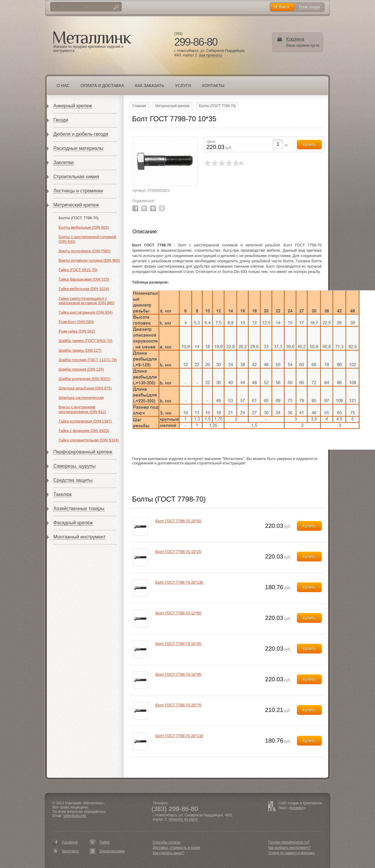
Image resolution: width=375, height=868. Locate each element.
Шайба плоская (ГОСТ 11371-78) (88, 360)
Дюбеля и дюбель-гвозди (81, 134)
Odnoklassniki (162, 208)
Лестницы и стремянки (78, 191)
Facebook (135, 208)
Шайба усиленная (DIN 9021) (84, 379)
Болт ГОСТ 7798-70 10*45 (178, 674)
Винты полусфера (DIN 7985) (85, 251)
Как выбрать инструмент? (289, 848)
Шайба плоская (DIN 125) (81, 369)
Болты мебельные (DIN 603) (84, 227)
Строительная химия (76, 177)
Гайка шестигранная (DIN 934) (86, 312)
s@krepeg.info (75, 816)
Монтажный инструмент (79, 537)
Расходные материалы (78, 148)
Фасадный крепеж (73, 523)
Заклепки (64, 162)
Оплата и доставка (102, 86)
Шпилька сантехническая (81, 398)
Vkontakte (153, 208)
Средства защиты (73, 480)
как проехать (211, 55)
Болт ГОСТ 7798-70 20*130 (179, 582)
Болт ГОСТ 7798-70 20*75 (178, 705)
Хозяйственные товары (79, 508)
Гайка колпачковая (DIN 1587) (85, 421)
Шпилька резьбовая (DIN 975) (85, 388)
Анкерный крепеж (73, 106)
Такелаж (63, 494)
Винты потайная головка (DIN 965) (89, 260)
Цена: (211, 142)
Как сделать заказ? (168, 853)
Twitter (144, 208)
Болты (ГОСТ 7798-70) (79, 218)
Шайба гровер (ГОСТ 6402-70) (85, 341)
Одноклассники (112, 851)
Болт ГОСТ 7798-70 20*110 (179, 736)
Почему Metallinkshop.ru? (289, 842)
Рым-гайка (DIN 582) (77, 331)
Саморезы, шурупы (74, 466)
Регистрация (310, 7)
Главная (139, 106)
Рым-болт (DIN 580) (76, 322)
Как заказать (150, 86)
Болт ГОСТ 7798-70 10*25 (178, 552)
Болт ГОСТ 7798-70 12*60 (178, 613)
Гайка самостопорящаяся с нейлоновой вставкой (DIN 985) (87, 301)
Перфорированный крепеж (83, 452)
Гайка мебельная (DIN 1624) (84, 289)
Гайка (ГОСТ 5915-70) (78, 270)
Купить (309, 526)
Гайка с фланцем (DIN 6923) (84, 431)
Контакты (213, 86)
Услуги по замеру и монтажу (292, 853)
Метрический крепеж (76, 205)
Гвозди (61, 120)
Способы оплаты (167, 842)
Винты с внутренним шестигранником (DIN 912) (82, 409)
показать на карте (183, 819)
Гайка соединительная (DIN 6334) (89, 440)
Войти (284, 7)
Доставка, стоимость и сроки (176, 848)
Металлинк (92, 38)
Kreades (297, 808)
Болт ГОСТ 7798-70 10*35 (178, 644)
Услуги (183, 86)
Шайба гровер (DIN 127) (80, 350)
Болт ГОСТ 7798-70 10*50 (178, 521)
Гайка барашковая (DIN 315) (84, 279)
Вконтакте (70, 851)
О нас (63, 86)
